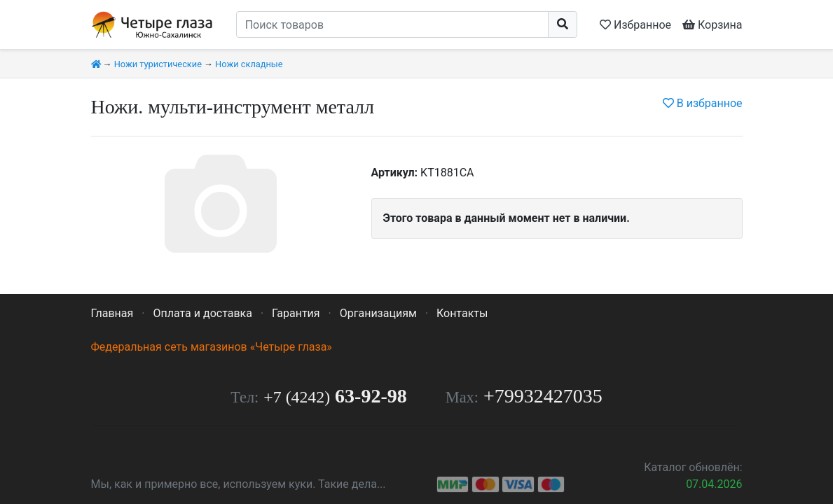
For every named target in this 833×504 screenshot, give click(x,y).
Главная (112, 313)
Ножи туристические (158, 64)
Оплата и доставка (202, 313)
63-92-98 (335, 396)
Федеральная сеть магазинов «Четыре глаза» (212, 347)
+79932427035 (543, 396)
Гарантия (296, 313)
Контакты (462, 313)
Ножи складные (249, 64)
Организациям (378, 313)
